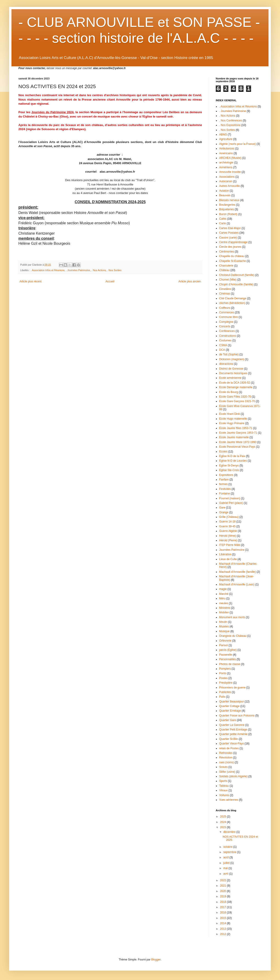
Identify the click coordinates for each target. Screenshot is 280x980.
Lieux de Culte (228, 559)
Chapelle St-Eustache (232, 261)
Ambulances (227, 149)
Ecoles (223, 452)
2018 (224, 902)
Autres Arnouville (230, 186)
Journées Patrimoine (232, 550)
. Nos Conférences (231, 121)
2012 (224, 934)
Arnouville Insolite (230, 172)
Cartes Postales (229, 233)
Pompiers (225, 669)
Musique (224, 631)
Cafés (223, 219)
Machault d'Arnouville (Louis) (237, 584)
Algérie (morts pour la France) (237, 144)
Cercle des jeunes (230, 247)
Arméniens (226, 167)
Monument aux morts (232, 617)
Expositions (226, 475)
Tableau (224, 786)
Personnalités (228, 659)
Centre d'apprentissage (233, 242)
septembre (230, 852)
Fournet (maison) (230, 498)
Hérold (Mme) (228, 536)
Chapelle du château (232, 256)
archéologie (226, 163)
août (226, 857)
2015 (224, 918)
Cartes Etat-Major (230, 228)
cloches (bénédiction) (232, 303)
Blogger (156, 960)
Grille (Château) (229, 517)
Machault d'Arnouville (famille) (238, 572)
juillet (227, 863)
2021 (224, 886)
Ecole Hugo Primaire (232, 423)
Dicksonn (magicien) (232, 359)
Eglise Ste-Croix (229, 470)
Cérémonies (227, 252)
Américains (226, 153)
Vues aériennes (229, 800)
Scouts (223, 767)
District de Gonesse (231, 369)
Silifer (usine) (227, 772)
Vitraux (223, 790)
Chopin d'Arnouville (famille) (236, 284)
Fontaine (225, 494)
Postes (223, 678)
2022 (224, 880)
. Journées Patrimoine (78, 270)
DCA (222, 350)
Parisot (223, 645)
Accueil (110, 281)
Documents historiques (233, 373)
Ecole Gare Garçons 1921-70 (237, 401)
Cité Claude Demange (233, 298)
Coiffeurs (225, 308)
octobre (228, 847)
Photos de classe (230, 664)
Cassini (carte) (228, 238)
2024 (224, 822)
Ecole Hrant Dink (230, 414)
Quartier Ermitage (230, 711)
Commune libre (228, 317)
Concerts (225, 326)
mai (226, 868)
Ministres (225, 608)
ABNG (223, 135)
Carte (223, 223)
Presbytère (226, 683)
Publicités (225, 692)
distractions (226, 364)
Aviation (224, 191)
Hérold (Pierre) (228, 540)
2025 (224, 817)
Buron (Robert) (228, 214)
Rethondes (226, 753)
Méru (222, 598)
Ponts (223, 673)
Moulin (223, 622)
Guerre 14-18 (227, 522)
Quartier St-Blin (229, 739)
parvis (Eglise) (228, 650)
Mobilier (224, 612)
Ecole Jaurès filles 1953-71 (236, 428)
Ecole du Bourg (229, 392)
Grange (224, 512)
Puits (222, 697)
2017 (224, 907)
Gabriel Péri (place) (231, 503)
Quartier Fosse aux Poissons (237, 716)
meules (224, 603)
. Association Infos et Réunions (48, 270)
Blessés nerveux (229, 200)
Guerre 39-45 (227, 526)
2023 (224, 827)
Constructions (228, 336)
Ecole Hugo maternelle (233, 419)
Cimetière (225, 289)
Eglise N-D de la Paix (232, 456)
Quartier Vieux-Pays (231, 744)
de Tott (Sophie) (229, 354)
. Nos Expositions (230, 125)
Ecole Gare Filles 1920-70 (235, 397)
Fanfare (224, 480)
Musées (224, 626)
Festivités (225, 489)
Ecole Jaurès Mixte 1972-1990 (238, 442)
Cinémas (225, 294)
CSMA (223, 345)
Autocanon (226, 181)
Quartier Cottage (229, 706)
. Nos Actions (99, 270)
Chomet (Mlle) (228, 280)
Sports (223, 781)
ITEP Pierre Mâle (230, 545)
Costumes (225, 340)
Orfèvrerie (225, 641)
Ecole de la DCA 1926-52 (235, 383)
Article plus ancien (190, 281)
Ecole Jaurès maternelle (234, 437)
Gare (222, 508)
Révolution (226, 758)
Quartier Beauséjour (231, 702)
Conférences (227, 331)
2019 (224, 896)
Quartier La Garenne (232, 725)
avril (226, 874)
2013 (224, 929)
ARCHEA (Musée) (230, 158)
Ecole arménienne (230, 378)
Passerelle (226, 655)
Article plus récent (30, 281)
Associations (227, 177)
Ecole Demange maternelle (236, 387)
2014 (224, 923)
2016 (224, 913)
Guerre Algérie (228, 531)
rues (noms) (227, 762)
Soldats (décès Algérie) (233, 776)
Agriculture (226, 139)
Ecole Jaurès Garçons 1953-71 (238, 433)
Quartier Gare (228, 720)
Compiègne (226, 322)
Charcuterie (226, 266)
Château (224, 270)
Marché (224, 594)
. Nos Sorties (114, 270)
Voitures (224, 795)
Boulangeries (227, 205)
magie (223, 589)
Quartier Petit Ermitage (233, 730)
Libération (225, 554)
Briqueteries (227, 209)
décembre (230, 832)
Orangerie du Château (233, 636)
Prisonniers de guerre (232, 688)
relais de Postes (229, 748)
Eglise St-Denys (229, 466)
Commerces (227, 312)
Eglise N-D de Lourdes (233, 461)
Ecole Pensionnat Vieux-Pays (237, 447)
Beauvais (225, 195)
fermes (223, 484)
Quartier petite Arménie (233, 734)
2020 (224, 891)
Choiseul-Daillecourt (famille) (237, 275)
